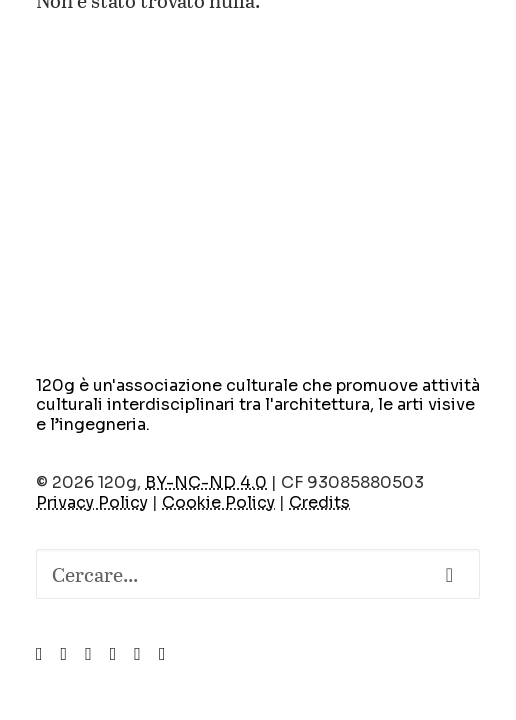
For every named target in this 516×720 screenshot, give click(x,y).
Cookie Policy (218, 502)
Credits (319, 502)
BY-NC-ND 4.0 (206, 482)
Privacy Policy (92, 502)
